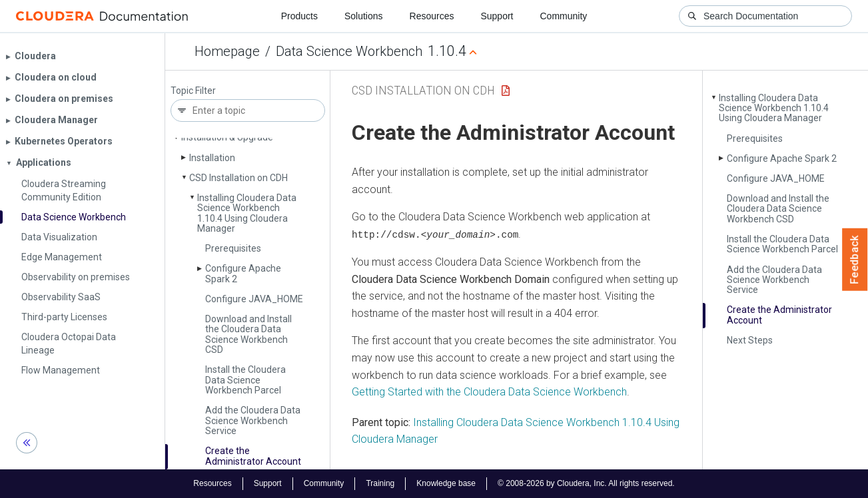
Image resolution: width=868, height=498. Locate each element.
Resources (432, 16)
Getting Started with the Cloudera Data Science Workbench (489, 392)
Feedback (855, 260)
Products (299, 16)
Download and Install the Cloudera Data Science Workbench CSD (248, 334)
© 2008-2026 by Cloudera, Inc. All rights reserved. (586, 483)
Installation (212, 158)
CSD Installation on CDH (238, 178)
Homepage (227, 51)
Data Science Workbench (349, 51)
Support (497, 16)
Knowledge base (446, 483)
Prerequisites (233, 248)
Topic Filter (193, 91)
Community (564, 16)
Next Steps (750, 340)
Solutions (364, 16)
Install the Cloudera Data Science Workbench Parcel (245, 380)
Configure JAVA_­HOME (254, 299)
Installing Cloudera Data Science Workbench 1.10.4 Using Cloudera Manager (247, 213)
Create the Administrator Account (253, 456)
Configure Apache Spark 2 (243, 273)
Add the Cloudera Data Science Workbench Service (253, 420)
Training (380, 483)
